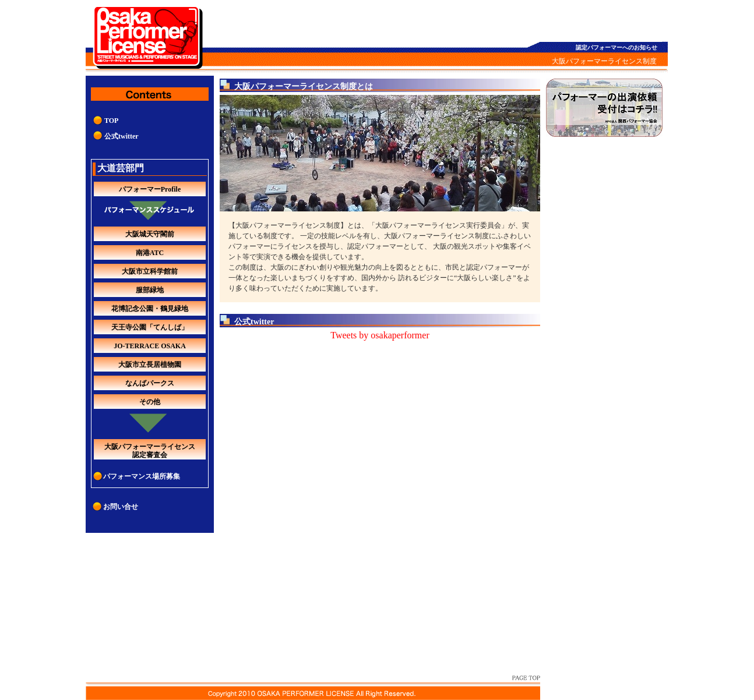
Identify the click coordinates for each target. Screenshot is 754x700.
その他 (150, 402)
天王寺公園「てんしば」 (150, 327)
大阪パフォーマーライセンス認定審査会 (150, 451)
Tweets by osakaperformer (380, 335)
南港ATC (150, 253)
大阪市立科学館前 (150, 271)
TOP (111, 121)
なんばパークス (150, 383)
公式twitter (121, 136)
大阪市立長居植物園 (150, 365)
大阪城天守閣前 (150, 234)
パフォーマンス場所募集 (142, 476)
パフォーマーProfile (150, 189)
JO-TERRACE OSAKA (150, 346)
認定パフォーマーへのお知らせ (616, 47)
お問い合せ (121, 507)
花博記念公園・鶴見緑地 (150, 309)
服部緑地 (150, 290)
